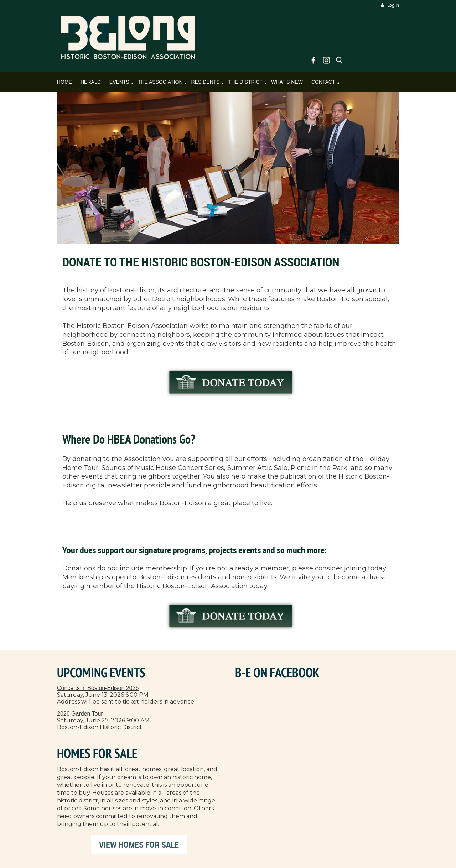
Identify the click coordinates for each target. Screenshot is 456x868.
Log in (393, 5)
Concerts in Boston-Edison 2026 (98, 688)
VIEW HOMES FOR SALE (139, 845)
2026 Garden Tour (80, 714)
